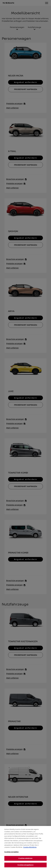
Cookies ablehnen (25, 861)
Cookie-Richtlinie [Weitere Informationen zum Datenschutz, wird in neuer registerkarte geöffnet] (30, 850)
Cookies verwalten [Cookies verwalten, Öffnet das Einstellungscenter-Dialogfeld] (11, 855)
